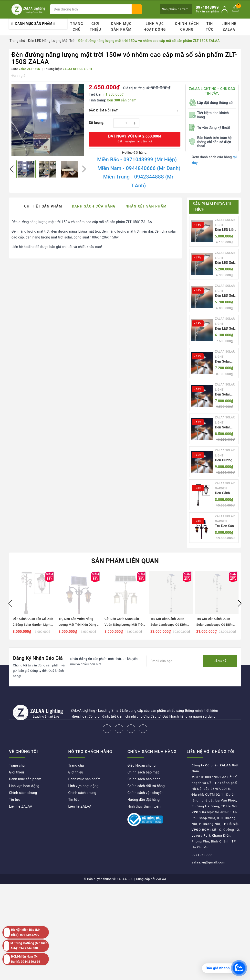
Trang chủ (77, 27)
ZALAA (161, 879)
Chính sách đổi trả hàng (146, 786)
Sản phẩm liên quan (125, 561)
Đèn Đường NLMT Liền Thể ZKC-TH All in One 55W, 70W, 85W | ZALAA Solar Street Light (225, 460)
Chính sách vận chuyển (146, 793)
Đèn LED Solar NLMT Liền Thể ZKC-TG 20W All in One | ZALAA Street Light (226, 263)
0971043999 (202, 855)
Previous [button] (11, 169)
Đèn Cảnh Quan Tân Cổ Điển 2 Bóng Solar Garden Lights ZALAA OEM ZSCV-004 (226, 493)
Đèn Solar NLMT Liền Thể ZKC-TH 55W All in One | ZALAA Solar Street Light (225, 362)
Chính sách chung (187, 27)
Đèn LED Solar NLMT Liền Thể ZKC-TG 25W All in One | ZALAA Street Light (226, 296)
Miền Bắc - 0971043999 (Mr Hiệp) (137, 159)
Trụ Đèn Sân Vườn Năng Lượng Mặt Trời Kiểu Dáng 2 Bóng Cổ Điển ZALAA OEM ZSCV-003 (225, 526)
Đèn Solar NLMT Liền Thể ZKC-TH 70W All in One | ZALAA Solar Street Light (225, 395)
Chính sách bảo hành (144, 779)
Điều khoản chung (141, 765)
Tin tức (210, 27)
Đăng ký (220, 661)
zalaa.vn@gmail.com (209, 862)
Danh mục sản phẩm (121, 27)
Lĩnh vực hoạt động (155, 27)
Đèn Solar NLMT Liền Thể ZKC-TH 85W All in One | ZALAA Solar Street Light (225, 428)
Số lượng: (97, 123)
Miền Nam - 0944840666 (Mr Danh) (139, 168)
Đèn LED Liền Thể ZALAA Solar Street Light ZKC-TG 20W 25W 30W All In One (226, 230)
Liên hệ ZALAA (229, 27)
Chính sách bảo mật (143, 772)
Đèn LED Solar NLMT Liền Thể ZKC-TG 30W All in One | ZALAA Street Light (226, 329)
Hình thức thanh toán (144, 806)
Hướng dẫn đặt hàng (144, 800)
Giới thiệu (96, 27)
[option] (48, 120)
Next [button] (84, 169)
